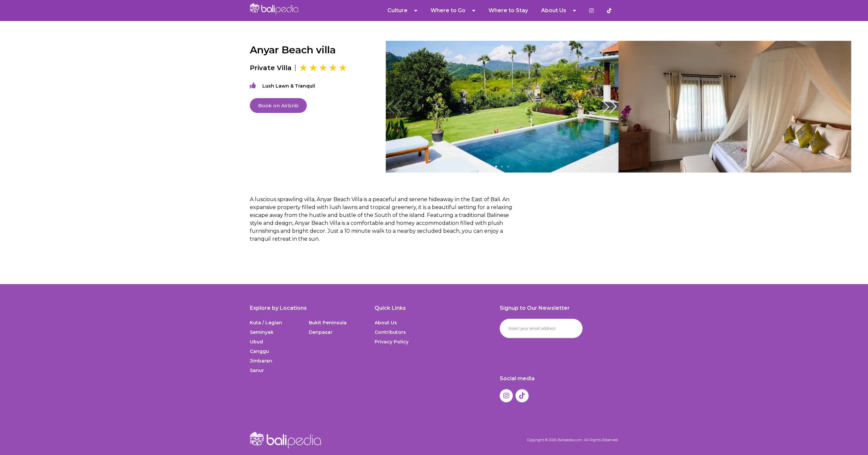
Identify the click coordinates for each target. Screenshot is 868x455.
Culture (402, 11)
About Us (559, 11)
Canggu (259, 351)
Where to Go (453, 11)
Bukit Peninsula (328, 323)
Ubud (256, 342)
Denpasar (321, 332)
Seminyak (262, 332)
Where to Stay (508, 10)
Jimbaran (261, 361)
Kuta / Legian (266, 323)
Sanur (257, 370)
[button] (610, 107)
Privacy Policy (392, 342)
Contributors (390, 332)
